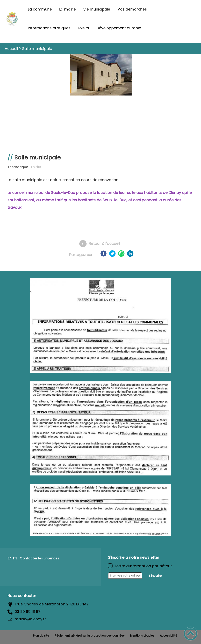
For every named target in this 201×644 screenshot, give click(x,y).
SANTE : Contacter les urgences (33, 558)
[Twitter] (112, 254)
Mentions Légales (142, 636)
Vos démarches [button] (132, 9)
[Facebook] (103, 254)
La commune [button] (40, 9)
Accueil (11, 49)
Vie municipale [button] (97, 9)
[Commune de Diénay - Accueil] (12, 19)
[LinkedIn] (130, 254)
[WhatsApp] (121, 254)
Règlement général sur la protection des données (90, 636)
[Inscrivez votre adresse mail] (125, 576)
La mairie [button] (68, 9)
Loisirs (36, 167)
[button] (191, 634)
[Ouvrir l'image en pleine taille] (100, 75)
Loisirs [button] (83, 28)
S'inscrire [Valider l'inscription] (155, 576)
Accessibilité (169, 636)
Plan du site (41, 636)
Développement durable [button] (119, 28)
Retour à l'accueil (104, 244)
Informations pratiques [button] (49, 28)
